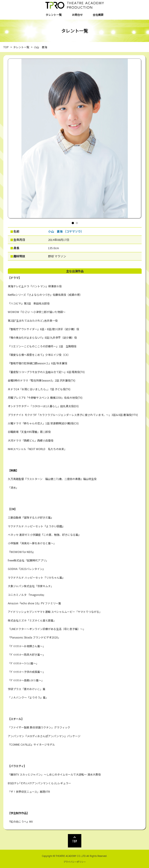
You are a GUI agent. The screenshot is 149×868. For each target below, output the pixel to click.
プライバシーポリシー (75, 862)
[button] (73, 223)
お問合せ (77, 15)
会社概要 (98, 15)
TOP (6, 47)
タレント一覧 (54, 15)
